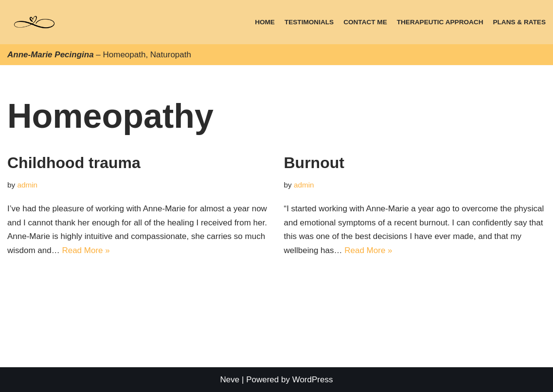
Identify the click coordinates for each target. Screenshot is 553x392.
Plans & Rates (519, 22)
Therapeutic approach (440, 22)
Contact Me (365, 22)
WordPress (313, 380)
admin (27, 185)
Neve (230, 380)
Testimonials (309, 22)
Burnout (314, 163)
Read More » (86, 250)
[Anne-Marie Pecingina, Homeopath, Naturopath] (34, 22)
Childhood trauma (74, 163)
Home (265, 22)
